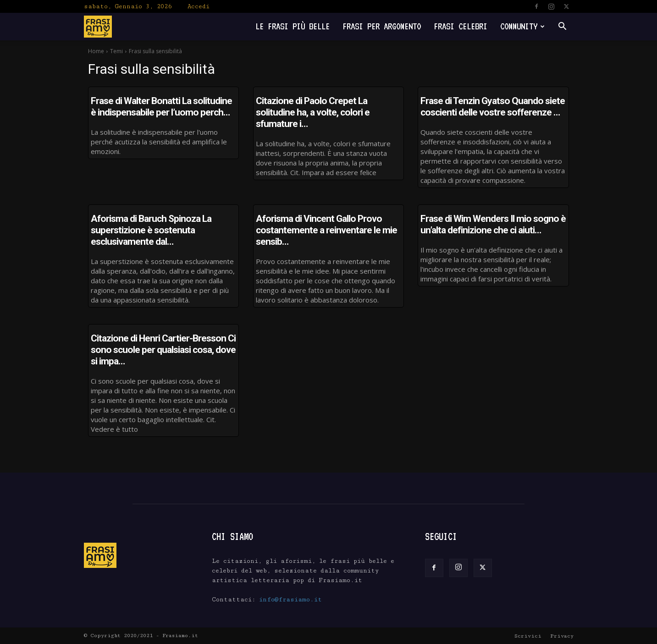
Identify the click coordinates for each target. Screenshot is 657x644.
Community (522, 26)
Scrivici (528, 636)
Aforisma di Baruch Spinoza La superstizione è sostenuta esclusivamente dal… (151, 230)
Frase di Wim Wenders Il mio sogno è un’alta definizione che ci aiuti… (493, 224)
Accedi (199, 6)
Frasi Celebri (461, 26)
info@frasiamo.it (290, 600)
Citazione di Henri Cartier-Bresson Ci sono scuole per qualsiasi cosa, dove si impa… (163, 350)
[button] (563, 27)
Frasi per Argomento (382, 26)
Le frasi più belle (293, 26)
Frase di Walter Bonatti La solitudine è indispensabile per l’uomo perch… (161, 107)
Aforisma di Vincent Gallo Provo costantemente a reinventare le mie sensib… (326, 230)
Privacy (562, 636)
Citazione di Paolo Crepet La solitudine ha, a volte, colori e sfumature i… (313, 112)
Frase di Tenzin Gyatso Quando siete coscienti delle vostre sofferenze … (493, 107)
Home (96, 51)
